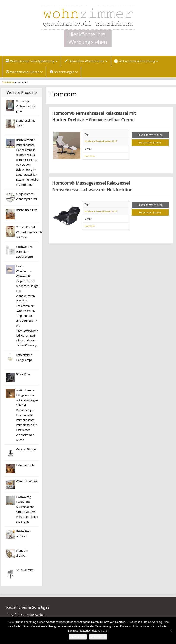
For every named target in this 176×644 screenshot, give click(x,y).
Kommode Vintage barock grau (26, 106)
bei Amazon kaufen (150, 143)
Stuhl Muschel (25, 570)
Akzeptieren (78, 637)
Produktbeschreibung (150, 135)
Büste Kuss (23, 374)
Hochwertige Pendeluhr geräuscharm (24, 252)
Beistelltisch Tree (27, 210)
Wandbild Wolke (26, 481)
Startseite (8, 82)
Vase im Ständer (26, 449)
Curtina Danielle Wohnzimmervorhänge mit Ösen (31, 232)
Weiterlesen (98, 637)
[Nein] (171, 630)
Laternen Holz (25, 465)
